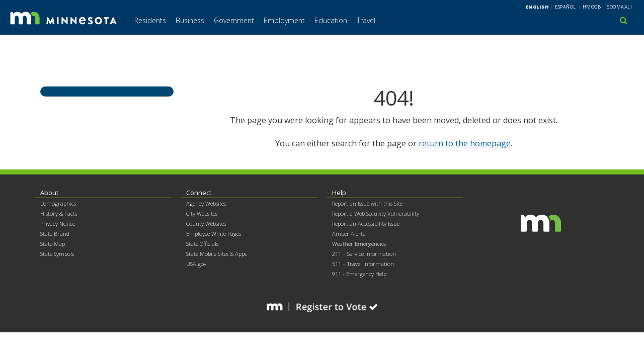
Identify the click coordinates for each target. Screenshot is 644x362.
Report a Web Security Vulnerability (376, 213)
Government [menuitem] (234, 20)
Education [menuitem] (331, 20)
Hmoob (592, 7)
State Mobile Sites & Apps (216, 254)
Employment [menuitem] (284, 20)
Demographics (58, 203)
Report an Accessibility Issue (366, 223)
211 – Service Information (364, 254)
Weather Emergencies (359, 244)
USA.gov (196, 264)
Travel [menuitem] (366, 20)
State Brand (55, 234)
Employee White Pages (214, 234)
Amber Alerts (348, 234)
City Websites (202, 213)
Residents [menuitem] (150, 20)
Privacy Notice (58, 223)
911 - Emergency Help (359, 274)
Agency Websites (206, 203)
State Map (53, 244)
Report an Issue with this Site (367, 203)
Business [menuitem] (190, 20)
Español (566, 7)
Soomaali (620, 7)
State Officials (202, 244)
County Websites (206, 223)
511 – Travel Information (363, 264)
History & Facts (59, 213)
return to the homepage (465, 143)
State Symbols (57, 254)
